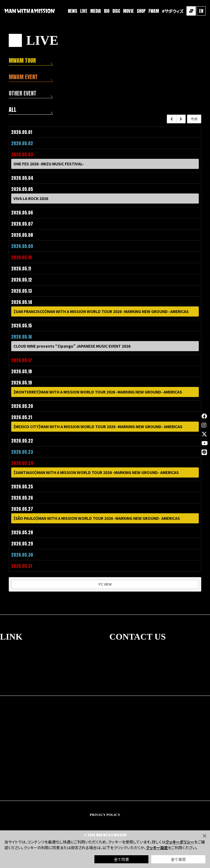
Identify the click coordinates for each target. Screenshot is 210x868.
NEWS (72, 11)
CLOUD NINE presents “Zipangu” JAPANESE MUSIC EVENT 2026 (72, 347)
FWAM (154, 11)
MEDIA (96, 11)
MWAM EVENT (23, 77)
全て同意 (122, 859)
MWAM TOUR (22, 60)
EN (201, 11)
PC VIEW (105, 584)
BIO (107, 11)
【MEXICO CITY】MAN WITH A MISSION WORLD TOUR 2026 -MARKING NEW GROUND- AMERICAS (98, 427)
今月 (194, 119)
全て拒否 (178, 859)
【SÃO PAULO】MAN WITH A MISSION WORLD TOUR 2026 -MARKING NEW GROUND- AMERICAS (97, 519)
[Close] (205, 836)
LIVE (84, 11)
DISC (116, 11)
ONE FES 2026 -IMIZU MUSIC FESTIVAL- (49, 164)
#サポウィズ (173, 11)
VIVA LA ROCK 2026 (31, 199)
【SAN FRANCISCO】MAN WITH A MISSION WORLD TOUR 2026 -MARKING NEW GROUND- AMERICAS (101, 312)
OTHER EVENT (23, 93)
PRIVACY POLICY (105, 815)
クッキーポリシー (180, 842)
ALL (13, 110)
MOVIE (128, 11)
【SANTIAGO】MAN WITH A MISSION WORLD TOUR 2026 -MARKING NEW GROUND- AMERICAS (96, 473)
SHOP (141, 11)
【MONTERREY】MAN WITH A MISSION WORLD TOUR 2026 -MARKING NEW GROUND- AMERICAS (98, 392)
